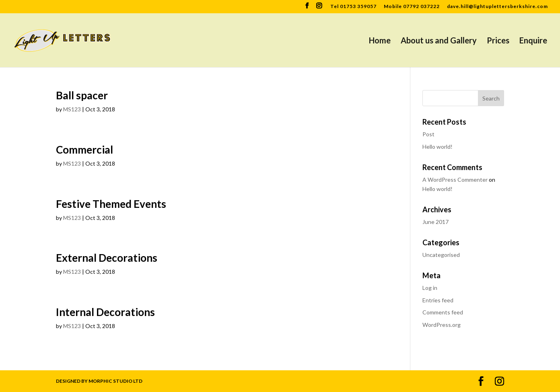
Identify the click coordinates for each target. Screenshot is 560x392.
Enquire (533, 41)
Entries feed (438, 300)
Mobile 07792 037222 (412, 7)
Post (428, 134)
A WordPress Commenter (455, 180)
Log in (430, 288)
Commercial (84, 150)
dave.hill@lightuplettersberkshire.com (497, 7)
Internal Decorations (105, 312)
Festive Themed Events (111, 204)
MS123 (72, 109)
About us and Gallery (439, 41)
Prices (498, 41)
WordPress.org (442, 325)
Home (380, 41)
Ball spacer (82, 95)
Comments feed (443, 312)
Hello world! (437, 147)
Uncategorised (441, 255)
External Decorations (107, 258)
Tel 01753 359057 (353, 7)
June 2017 (435, 222)
